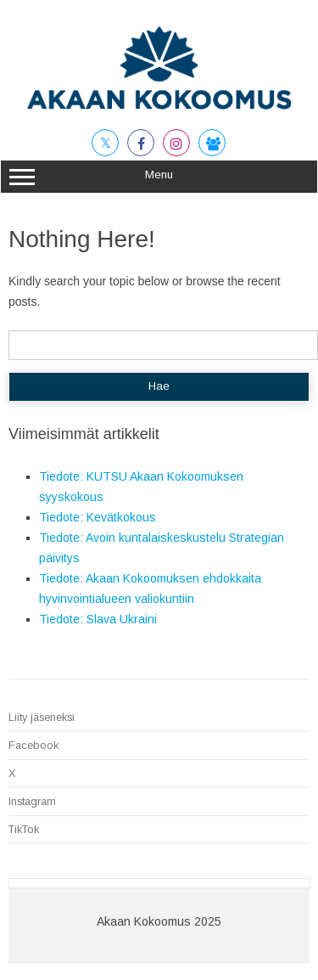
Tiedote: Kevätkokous (98, 517)
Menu (159, 177)
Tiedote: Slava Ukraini (98, 619)
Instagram (32, 801)
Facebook (33, 745)
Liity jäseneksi (42, 717)
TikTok (24, 829)
